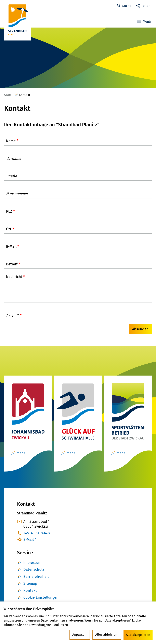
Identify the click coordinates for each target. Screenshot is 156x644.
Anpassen (81, 635)
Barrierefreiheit (36, 581)
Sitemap (30, 588)
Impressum (32, 567)
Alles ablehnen (107, 635)
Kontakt (30, 595)
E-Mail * (30, 544)
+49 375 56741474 (37, 537)
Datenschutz (34, 574)
